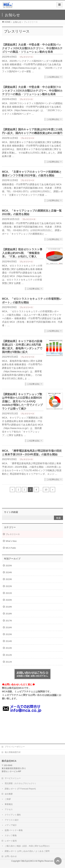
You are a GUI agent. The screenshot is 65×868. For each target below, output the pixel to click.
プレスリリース (26, 57)
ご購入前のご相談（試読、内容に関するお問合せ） (28, 846)
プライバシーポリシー (15, 747)
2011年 (9, 662)
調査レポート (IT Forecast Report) (20, 789)
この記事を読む (53, 77)
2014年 (9, 641)
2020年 (9, 600)
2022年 (9, 586)
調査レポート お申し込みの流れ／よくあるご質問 (27, 851)
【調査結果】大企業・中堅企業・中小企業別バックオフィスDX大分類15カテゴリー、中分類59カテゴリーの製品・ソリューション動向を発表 (32, 48)
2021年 (9, 593)
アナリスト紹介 (12, 820)
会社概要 (9, 794)
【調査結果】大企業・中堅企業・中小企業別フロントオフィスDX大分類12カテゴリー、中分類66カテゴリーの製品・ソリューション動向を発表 (32, 91)
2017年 (9, 621)
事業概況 (9, 804)
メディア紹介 (11, 825)
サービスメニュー (13, 778)
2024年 (9, 572)
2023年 (9, 579)
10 (46, 490)
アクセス (9, 809)
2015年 (9, 634)
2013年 (9, 648)
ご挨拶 (8, 799)
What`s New (11, 541)
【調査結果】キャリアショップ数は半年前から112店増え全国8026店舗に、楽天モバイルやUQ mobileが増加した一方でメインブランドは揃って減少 (22, 401)
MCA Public (11, 548)
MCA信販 (52, 695)
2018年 (9, 614)
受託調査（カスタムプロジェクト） (21, 783)
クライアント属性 (13, 815)
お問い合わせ (11, 856)
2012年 (9, 655)
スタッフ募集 (11, 835)
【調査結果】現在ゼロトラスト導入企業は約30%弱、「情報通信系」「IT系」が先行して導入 (22, 253)
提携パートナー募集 (14, 830)
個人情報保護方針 (13, 752)
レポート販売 (11, 841)
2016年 (9, 628)
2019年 (9, 607)
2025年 (9, 566)
